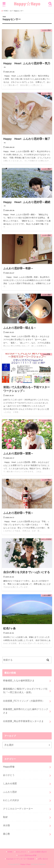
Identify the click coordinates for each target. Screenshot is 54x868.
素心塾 (6, 834)
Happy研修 (9, 767)
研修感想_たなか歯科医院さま (19, 680)
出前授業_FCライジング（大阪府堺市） (24, 701)
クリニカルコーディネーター (18, 809)
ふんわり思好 (10, 792)
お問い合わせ (43, 859)
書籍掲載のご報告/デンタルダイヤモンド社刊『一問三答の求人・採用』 (25, 691)
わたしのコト (21, 852)
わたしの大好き (11, 800)
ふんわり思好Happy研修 (27, 855)
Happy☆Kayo (27, 4)
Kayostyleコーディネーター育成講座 (20, 859)
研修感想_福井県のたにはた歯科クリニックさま (26, 711)
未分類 (6, 825)
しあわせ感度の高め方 (38, 852)
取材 (5, 817)
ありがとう (9, 775)
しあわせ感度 (10, 783)
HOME (10, 852)
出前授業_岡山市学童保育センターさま (23, 721)
